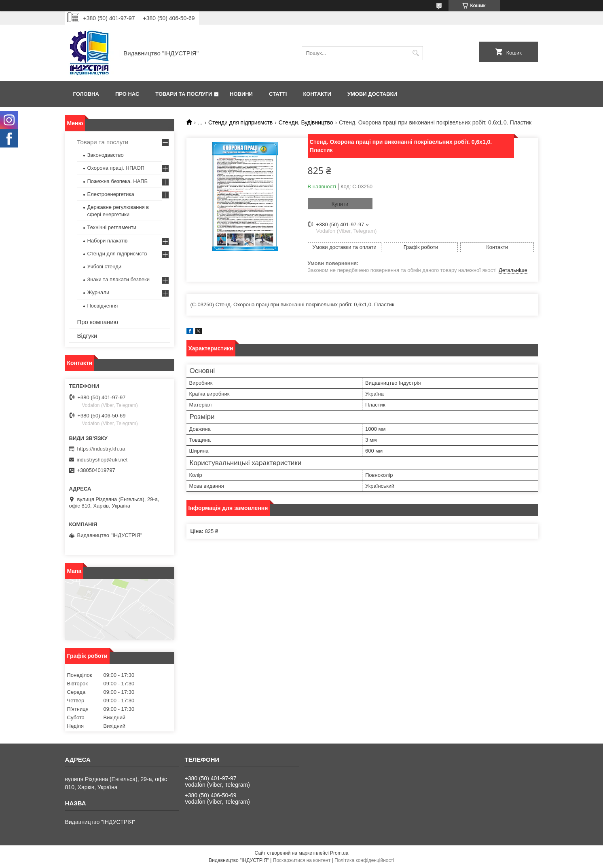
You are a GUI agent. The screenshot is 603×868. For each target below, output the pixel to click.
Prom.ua (339, 853)
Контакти (317, 94)
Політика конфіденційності (364, 860)
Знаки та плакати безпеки (119, 279)
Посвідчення (103, 306)
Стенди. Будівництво (306, 122)
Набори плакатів (108, 241)
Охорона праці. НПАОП (116, 168)
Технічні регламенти (112, 227)
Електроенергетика (111, 194)
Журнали (98, 292)
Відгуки (87, 336)
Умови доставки (372, 94)
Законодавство (106, 155)
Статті (278, 94)
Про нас (127, 94)
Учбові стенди (105, 267)
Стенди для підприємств (240, 122)
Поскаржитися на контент (302, 860)
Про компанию (98, 322)
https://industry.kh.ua (101, 449)
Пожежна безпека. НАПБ (118, 181)
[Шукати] (416, 53)
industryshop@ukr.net (102, 460)
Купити (340, 204)
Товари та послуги (184, 94)
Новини (241, 94)
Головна (86, 94)
